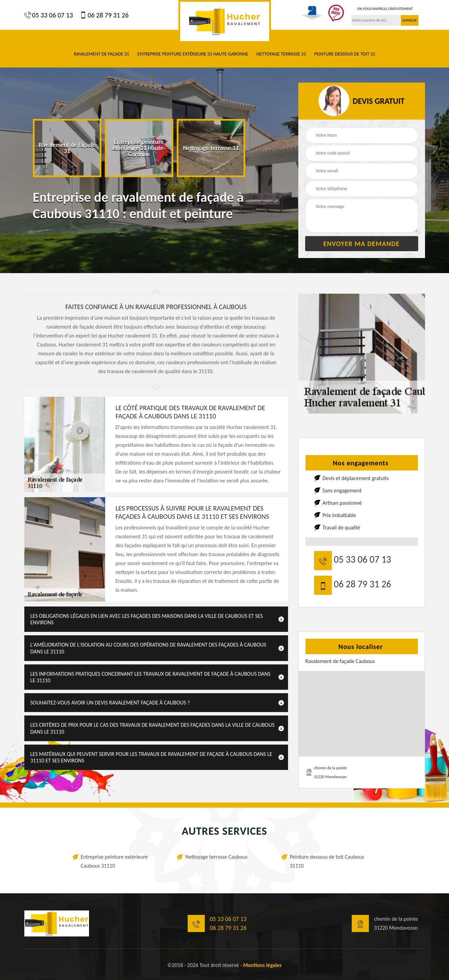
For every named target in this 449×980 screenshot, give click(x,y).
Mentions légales (263, 965)
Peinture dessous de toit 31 (345, 54)
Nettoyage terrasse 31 (281, 54)
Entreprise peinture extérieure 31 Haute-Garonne (193, 54)
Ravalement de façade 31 (101, 54)
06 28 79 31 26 (104, 15)
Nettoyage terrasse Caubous (216, 857)
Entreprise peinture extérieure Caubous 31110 (114, 861)
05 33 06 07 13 (49, 15)
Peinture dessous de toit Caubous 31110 (327, 861)
